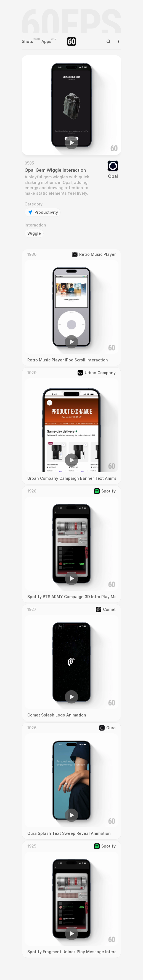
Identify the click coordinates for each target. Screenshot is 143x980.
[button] (71, 143)
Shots (27, 41)
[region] (71, 105)
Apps (46, 41)
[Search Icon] (108, 41)
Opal (113, 176)
